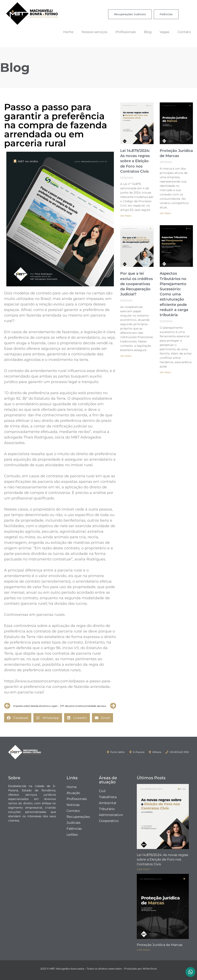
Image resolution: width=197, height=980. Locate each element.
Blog (148, 32)
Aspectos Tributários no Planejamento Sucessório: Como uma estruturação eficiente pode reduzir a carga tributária (174, 294)
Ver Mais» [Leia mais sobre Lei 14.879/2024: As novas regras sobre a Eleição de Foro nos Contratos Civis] (126, 216)
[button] (18, 718)
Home (68, 32)
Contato (184, 32)
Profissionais (126, 32)
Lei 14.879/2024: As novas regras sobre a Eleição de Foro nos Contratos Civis (135, 161)
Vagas (165, 32)
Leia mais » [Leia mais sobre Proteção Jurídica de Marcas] (144, 950)
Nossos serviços (95, 32)
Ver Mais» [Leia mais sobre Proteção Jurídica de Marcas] (165, 213)
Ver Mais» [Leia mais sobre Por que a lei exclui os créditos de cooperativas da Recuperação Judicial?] (126, 356)
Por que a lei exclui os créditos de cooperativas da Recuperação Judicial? (136, 284)
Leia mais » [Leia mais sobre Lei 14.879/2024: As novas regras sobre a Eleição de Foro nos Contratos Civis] (144, 869)
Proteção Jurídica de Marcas (160, 945)
